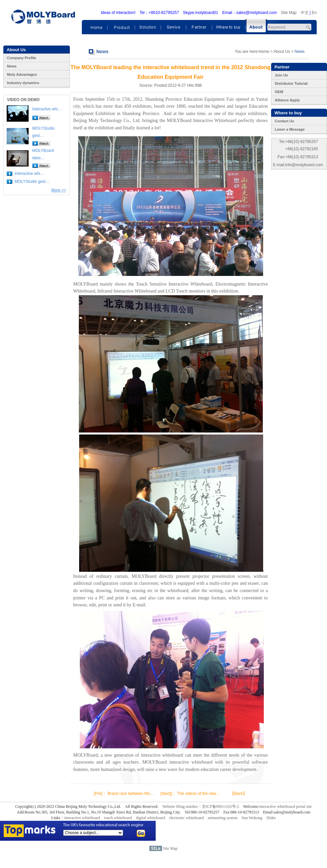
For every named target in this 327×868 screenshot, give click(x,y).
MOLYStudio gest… (32, 182)
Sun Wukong (252, 818)
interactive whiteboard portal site (285, 806)
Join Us (281, 75)
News (12, 66)
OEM (279, 92)
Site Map (289, 13)
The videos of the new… (198, 794)
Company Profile (21, 58)
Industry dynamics (23, 83)
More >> (59, 190)
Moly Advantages (22, 74)
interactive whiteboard (82, 818)
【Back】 (239, 794)
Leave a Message (290, 129)
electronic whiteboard (186, 818)
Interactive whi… (47, 109)
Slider (271, 818)
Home (264, 52)
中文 (305, 13)
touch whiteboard (118, 818)
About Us (282, 52)
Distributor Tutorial (291, 83)
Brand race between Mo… (131, 794)
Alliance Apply (287, 100)
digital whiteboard (151, 818)
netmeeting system (223, 818)
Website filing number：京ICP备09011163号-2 (201, 806)
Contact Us (284, 121)
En (314, 13)
